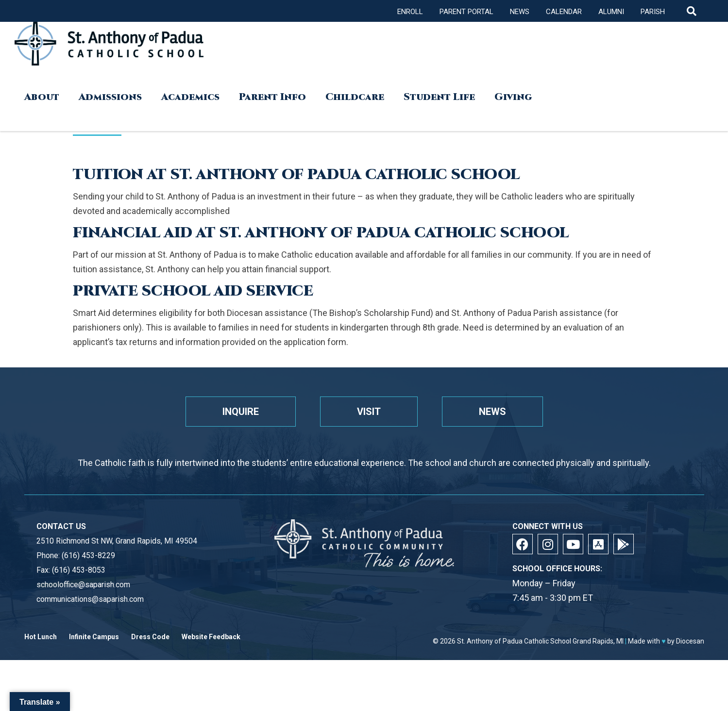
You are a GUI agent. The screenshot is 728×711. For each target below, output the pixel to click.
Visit (369, 412)
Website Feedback (211, 637)
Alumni (611, 12)
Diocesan (690, 641)
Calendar (564, 12)
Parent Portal (466, 12)
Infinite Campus (94, 637)
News (520, 12)
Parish (653, 12)
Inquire (241, 412)
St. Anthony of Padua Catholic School (514, 641)
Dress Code (150, 637)
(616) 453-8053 (79, 570)
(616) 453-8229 (88, 555)
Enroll (410, 12)
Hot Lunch (41, 637)
